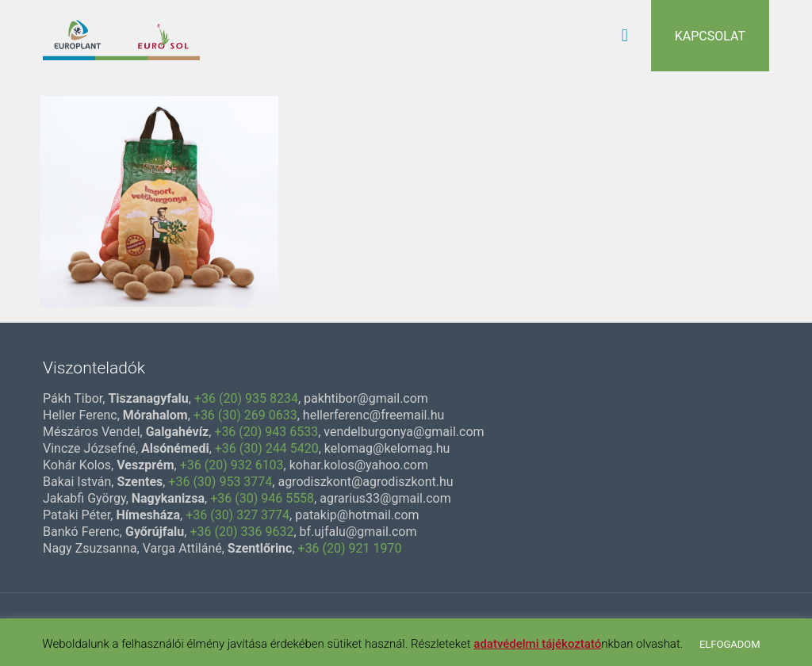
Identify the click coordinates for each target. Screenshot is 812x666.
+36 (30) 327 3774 (237, 515)
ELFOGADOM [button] (730, 644)
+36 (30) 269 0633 (245, 415)
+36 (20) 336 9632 (241, 532)
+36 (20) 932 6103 (232, 465)
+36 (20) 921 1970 (350, 548)
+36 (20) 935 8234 (246, 398)
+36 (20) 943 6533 (266, 432)
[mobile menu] (625, 36)
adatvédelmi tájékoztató (537, 644)
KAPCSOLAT (710, 36)
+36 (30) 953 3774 (220, 482)
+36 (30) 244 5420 (267, 448)
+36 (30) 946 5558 (262, 498)
